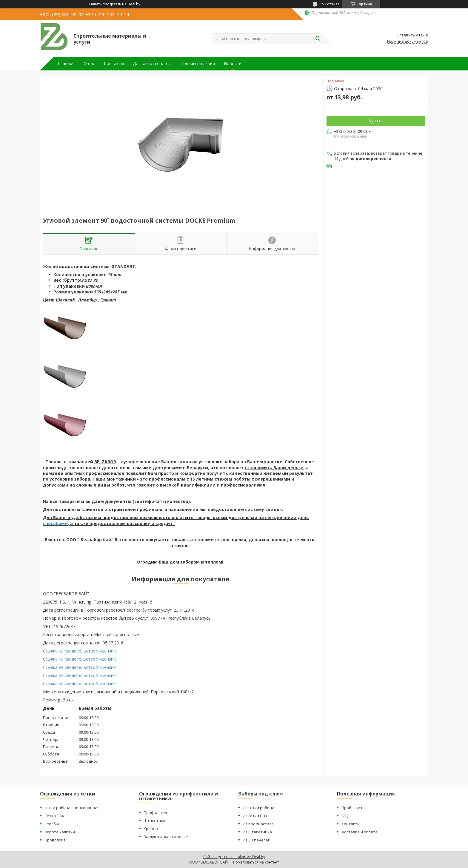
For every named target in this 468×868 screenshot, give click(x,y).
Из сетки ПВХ (255, 816)
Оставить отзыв (412, 35)
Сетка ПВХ (54, 816)
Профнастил (155, 812)
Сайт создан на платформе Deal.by (234, 857)
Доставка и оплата (152, 64)
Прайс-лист (352, 808)
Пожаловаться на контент (256, 862)
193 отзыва (330, 4)
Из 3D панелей (257, 840)
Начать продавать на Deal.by (115, 4)
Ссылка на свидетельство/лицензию (80, 651)
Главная (66, 64)
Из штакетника (257, 832)
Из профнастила (258, 824)
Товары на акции (198, 64)
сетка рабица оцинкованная (72, 808)
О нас (89, 64)
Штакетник (154, 821)
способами (55, 523)
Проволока (55, 840)
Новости (233, 64)
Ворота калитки (60, 832)
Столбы (52, 824)
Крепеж (151, 829)
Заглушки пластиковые (166, 837)
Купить (376, 121)
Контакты (114, 64)
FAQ (345, 816)
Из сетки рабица (258, 808)
